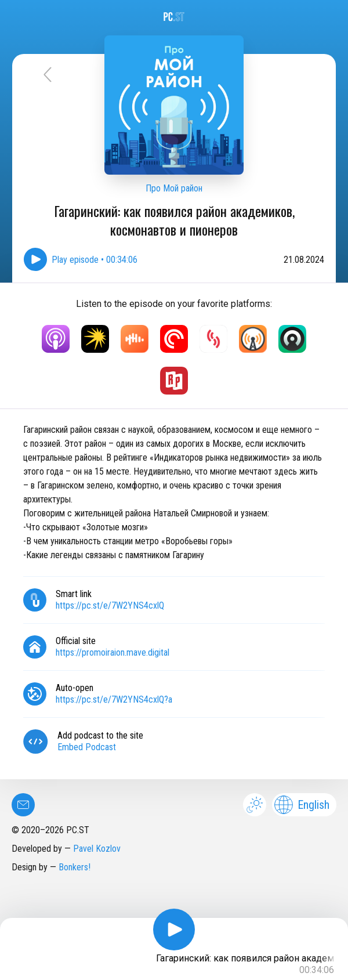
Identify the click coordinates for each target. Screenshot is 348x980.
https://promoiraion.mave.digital (113, 652)
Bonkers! (75, 867)
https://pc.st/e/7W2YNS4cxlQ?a (114, 699)
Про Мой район (174, 188)
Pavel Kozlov (97, 849)
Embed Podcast (87, 747)
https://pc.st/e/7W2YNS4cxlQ (110, 605)
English (302, 805)
